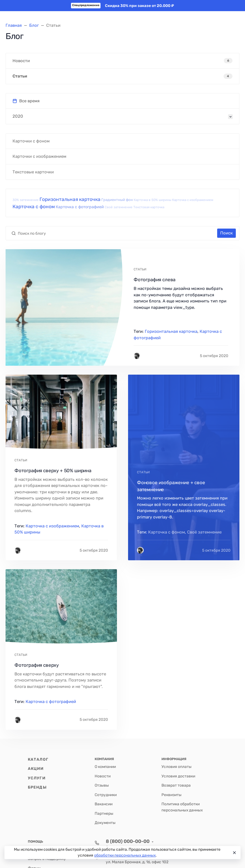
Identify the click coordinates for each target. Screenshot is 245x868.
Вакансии (104, 804)
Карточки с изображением (39, 156)
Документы (105, 823)
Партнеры (104, 813)
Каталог (38, 759)
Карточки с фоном (31, 141)
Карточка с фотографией (80, 207)
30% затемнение (26, 200)
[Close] (234, 853)
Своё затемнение (119, 207)
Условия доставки (178, 776)
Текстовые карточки (33, 172)
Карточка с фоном (34, 207)
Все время (26, 101)
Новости (103, 776)
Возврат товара (176, 785)
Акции (36, 768)
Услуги (37, 778)
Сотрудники (106, 795)
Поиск (226, 233)
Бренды (37, 787)
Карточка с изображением (193, 200)
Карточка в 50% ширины (152, 200)
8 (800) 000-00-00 (128, 841)
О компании (105, 767)
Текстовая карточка (149, 207)
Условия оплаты (177, 767)
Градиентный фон (117, 200)
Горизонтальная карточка (70, 199)
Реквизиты (171, 795)
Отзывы (102, 785)
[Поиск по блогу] (117, 233)
